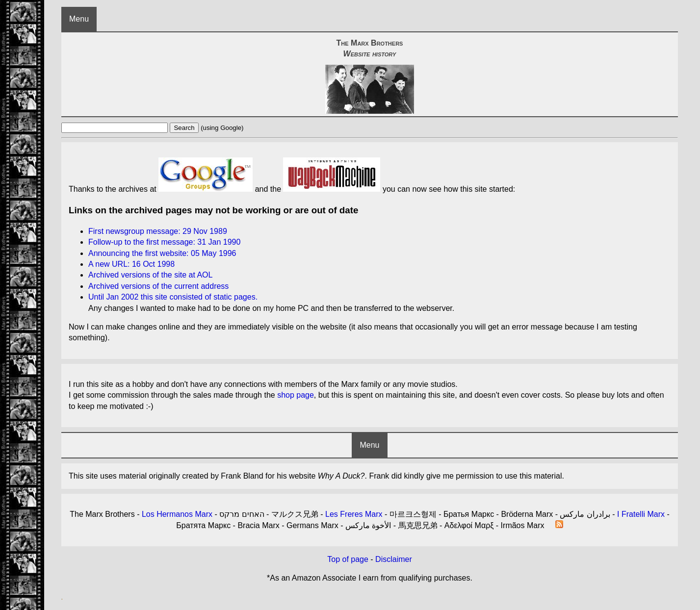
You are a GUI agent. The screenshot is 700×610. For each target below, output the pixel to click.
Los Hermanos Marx (177, 514)
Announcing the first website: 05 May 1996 (162, 253)
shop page (296, 395)
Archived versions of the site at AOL (150, 275)
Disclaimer (394, 559)
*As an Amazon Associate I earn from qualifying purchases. (370, 578)
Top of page (348, 559)
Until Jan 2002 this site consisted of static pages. (173, 297)
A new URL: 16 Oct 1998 (131, 264)
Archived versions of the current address (158, 286)
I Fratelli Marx (641, 514)
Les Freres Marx (354, 514)
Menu (79, 19)
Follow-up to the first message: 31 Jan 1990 (164, 242)
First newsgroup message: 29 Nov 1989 (158, 231)
